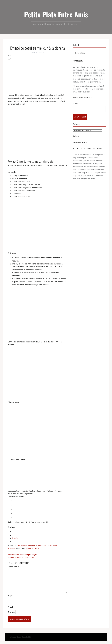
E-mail (11, 607)
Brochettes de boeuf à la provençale (23, 555)
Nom (11, 596)
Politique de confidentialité (20, 637)
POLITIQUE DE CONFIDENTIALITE (87, 148)
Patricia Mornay (43, 53)
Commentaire (14, 567)
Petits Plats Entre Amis (56, 14)
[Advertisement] (38, 77)
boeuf (28, 548)
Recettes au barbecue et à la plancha (33, 545)
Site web (12, 612)
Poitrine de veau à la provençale (21, 558)
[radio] (40, 500)
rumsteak (35, 548)
